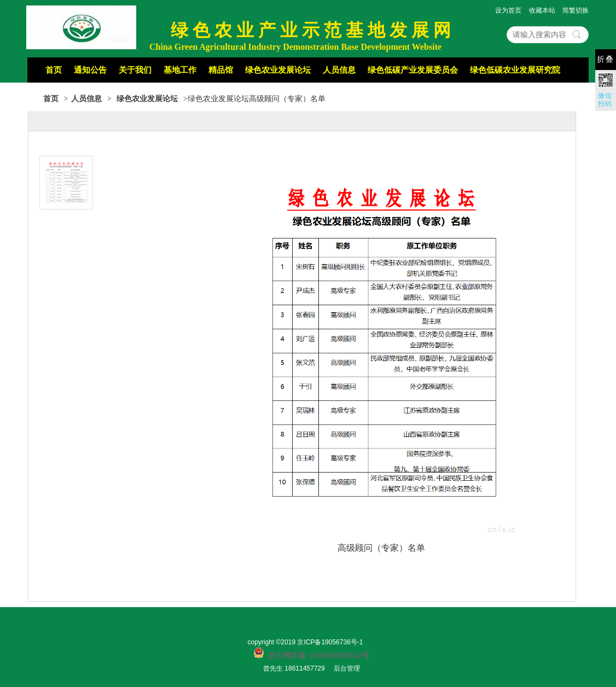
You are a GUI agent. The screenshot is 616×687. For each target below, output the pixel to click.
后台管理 (347, 668)
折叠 (606, 59)
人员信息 (339, 70)
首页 (54, 70)
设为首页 (508, 10)
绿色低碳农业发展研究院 (515, 70)
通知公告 (90, 70)
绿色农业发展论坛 (278, 70)
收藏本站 (542, 10)
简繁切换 (576, 10)
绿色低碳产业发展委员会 (413, 70)
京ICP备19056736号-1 (330, 642)
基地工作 (180, 70)
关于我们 (135, 70)
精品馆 (221, 70)
